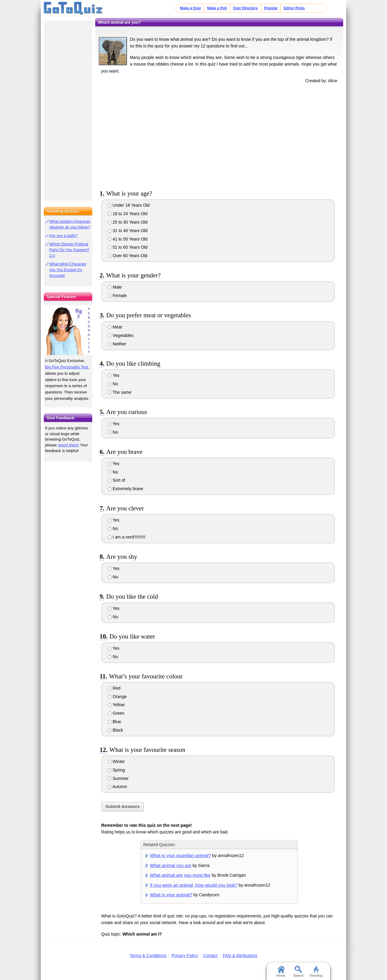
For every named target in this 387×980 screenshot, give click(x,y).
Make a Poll (217, 8)
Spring (116, 770)
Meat (115, 327)
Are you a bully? (63, 236)
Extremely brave (125, 489)
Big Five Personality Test (67, 367)
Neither (117, 344)
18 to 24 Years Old (128, 214)
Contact (210, 956)
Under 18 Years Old (129, 205)
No (113, 384)
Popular (271, 8)
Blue (114, 722)
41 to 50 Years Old (128, 239)
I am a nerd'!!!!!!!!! (127, 537)
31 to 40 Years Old (128, 231)
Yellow (116, 705)
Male (115, 287)
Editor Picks (294, 8)
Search (299, 972)
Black (115, 730)
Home (281, 972)
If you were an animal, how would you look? (194, 885)
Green (116, 713)
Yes (114, 375)
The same (120, 392)
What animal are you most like (180, 875)
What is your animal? (171, 895)
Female (117, 296)
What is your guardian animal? (180, 855)
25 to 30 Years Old (128, 222)
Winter (116, 762)
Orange (117, 697)
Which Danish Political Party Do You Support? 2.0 (69, 250)
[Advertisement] (219, 135)
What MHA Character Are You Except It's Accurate (68, 270)
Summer (118, 778)
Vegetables (121, 335)
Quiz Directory (246, 8)
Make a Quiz (190, 8)
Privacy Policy (185, 956)
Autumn (117, 787)
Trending (316, 972)
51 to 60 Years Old (128, 247)
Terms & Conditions (148, 956)
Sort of (116, 480)
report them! (68, 445)
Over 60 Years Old (127, 256)
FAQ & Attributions (240, 956)
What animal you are (171, 865)
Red (114, 688)
